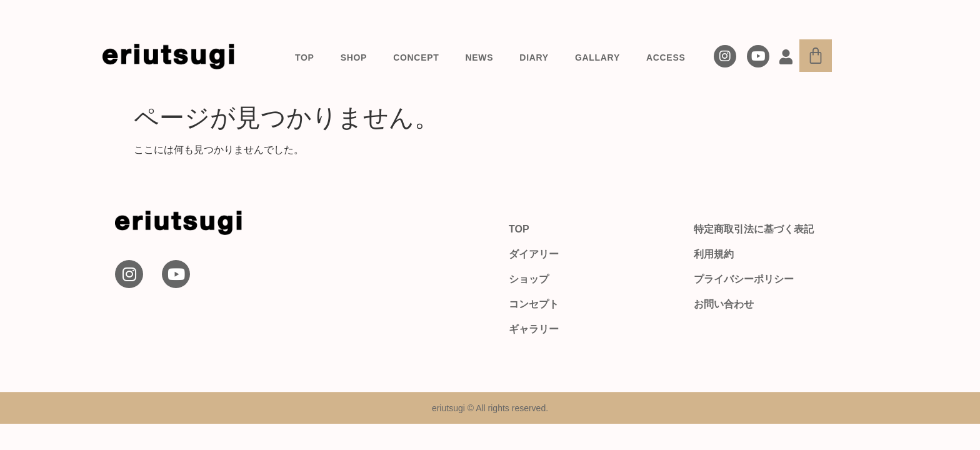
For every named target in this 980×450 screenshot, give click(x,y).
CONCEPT (416, 57)
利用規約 (714, 254)
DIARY (534, 57)
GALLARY (597, 57)
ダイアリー (534, 254)
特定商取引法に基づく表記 (754, 229)
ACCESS (666, 57)
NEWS (480, 57)
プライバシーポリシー (744, 279)
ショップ (529, 279)
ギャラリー (534, 329)
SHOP (354, 57)
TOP (305, 57)
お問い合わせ (724, 304)
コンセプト (534, 304)
